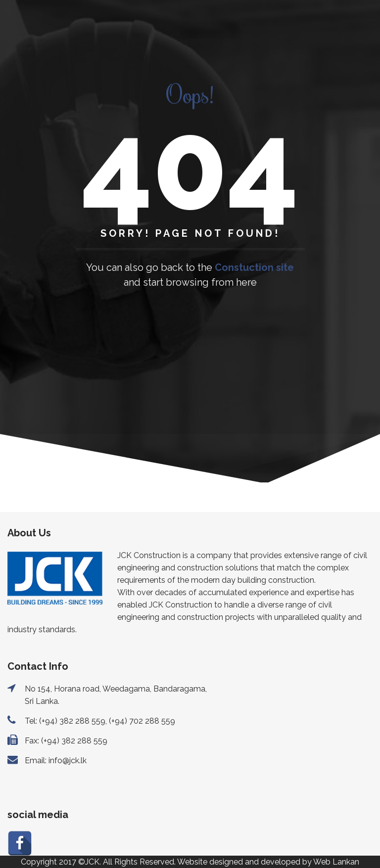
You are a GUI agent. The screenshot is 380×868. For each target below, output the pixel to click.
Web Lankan (336, 862)
